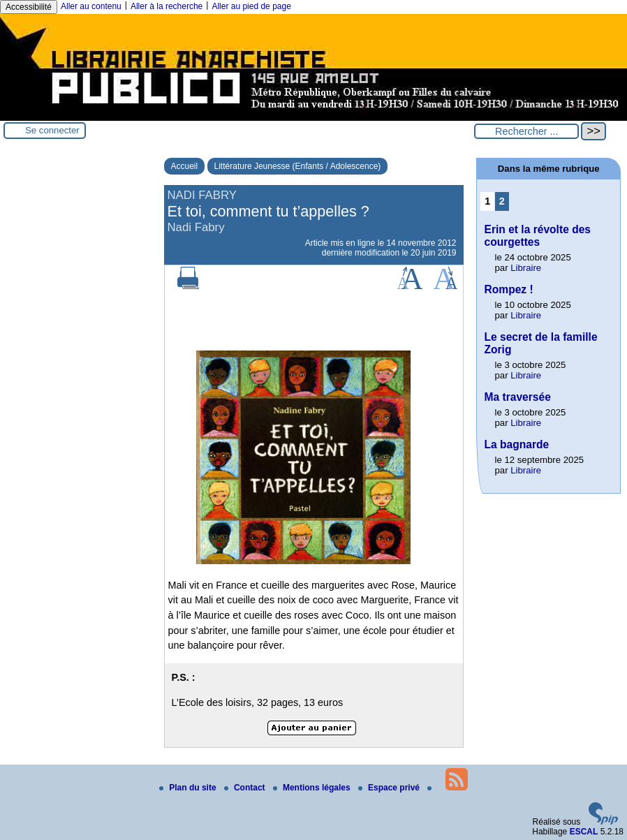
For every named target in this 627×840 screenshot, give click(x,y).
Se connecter (52, 130)
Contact (246, 788)
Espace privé (390, 788)
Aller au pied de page (251, 6)
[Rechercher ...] (526, 131)
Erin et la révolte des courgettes (537, 236)
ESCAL (584, 832)
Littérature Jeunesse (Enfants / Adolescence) (298, 166)
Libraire (526, 268)
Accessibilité (29, 7)
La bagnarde (516, 444)
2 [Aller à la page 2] (502, 201)
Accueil (185, 166)
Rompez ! (508, 289)
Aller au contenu (91, 6)
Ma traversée (517, 397)
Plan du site (189, 788)
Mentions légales (313, 788)
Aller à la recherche (167, 6)
